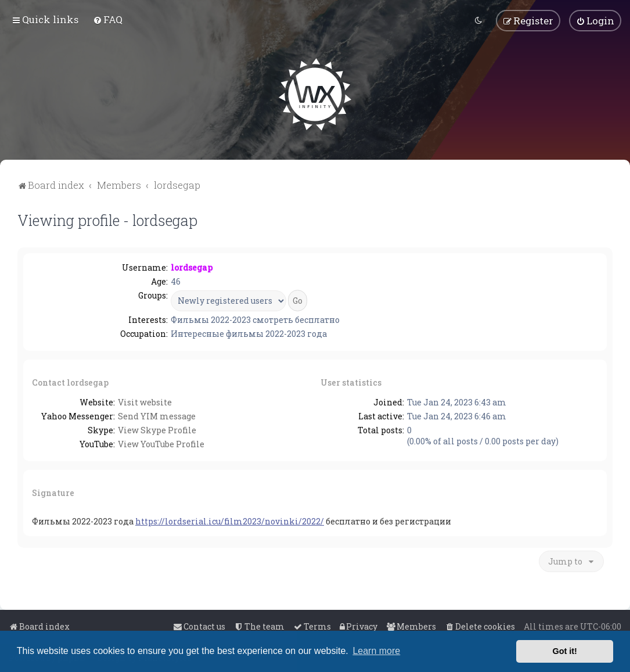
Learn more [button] (376, 651)
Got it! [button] (565, 651)
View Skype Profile (157, 430)
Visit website (145, 402)
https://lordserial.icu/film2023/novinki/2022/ (230, 521)
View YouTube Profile (161, 443)
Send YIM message (157, 416)
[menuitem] (108, 19)
